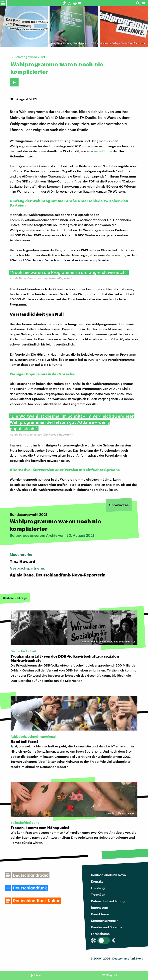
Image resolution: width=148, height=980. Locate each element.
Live (37, 975)
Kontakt (97, 881)
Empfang (98, 888)
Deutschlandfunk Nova (108, 875)
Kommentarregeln (105, 920)
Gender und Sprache (107, 927)
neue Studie (103, 151)
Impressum (100, 907)
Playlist (112, 975)
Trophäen (98, 894)
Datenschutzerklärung (108, 901)
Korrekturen (100, 914)
